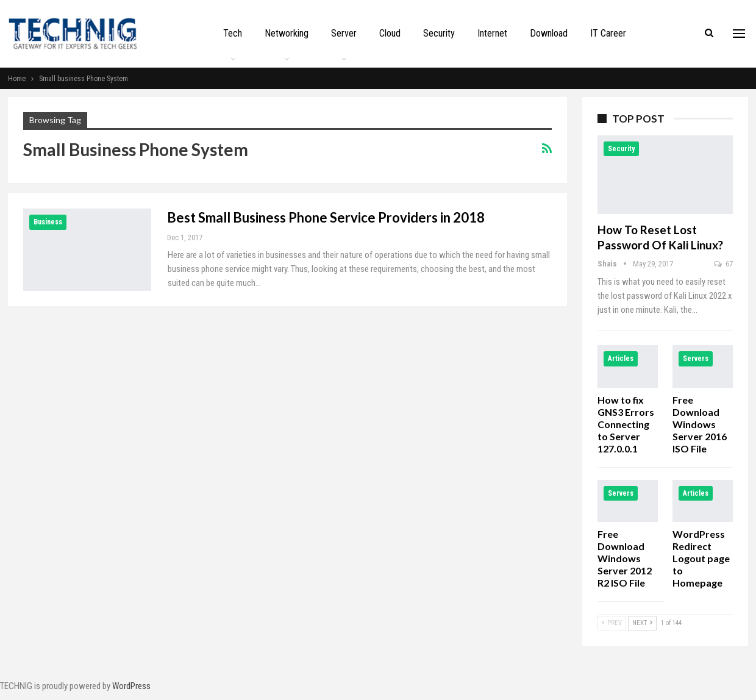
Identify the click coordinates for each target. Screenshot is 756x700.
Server (344, 33)
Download (549, 33)
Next (642, 623)
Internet (492, 33)
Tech (233, 33)
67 (723, 264)
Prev (612, 623)
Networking (287, 33)
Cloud (390, 33)
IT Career (608, 33)
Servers (696, 359)
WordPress (131, 686)
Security (439, 33)
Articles (621, 359)
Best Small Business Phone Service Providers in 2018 (326, 217)
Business (48, 222)
